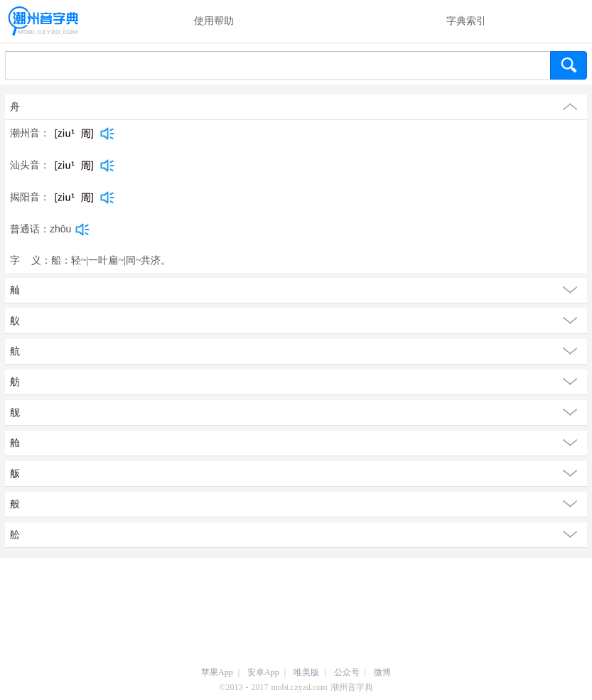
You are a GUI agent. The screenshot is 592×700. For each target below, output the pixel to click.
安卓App (263, 672)
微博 (382, 672)
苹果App (217, 672)
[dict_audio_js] (107, 134)
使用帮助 (214, 21)
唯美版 (306, 672)
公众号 (347, 672)
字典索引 (466, 21)
